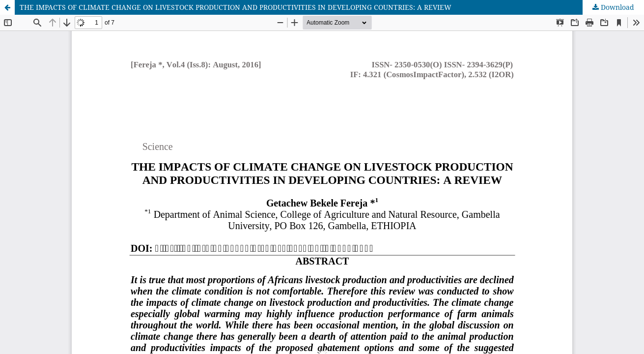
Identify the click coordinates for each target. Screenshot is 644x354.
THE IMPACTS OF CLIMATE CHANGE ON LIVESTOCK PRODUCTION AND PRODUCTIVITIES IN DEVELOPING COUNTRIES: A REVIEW (236, 7)
